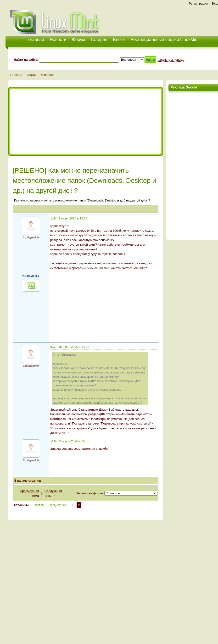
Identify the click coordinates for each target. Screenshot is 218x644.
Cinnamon (48, 75)
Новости (58, 40)
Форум (79, 40)
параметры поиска (170, 60)
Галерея (99, 40)
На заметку (31, 276)
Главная (16, 75)
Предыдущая (58, 505)
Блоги (119, 40)
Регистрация (198, 3)
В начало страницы (28, 481)
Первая (39, 505)
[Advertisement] (54, 121)
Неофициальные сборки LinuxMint (165, 40)
